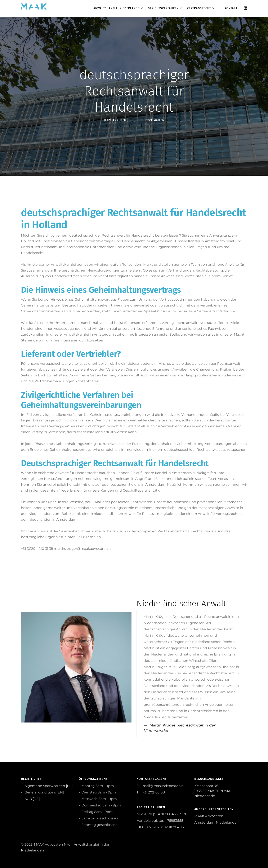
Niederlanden (32, 850)
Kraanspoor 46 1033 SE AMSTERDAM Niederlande (212, 791)
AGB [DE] (32, 799)
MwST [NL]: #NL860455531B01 (163, 814)
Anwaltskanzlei (86, 844)
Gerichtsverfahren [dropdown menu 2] (163, 8)
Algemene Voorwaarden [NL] (48, 786)
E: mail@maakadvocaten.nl (160, 786)
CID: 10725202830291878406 (160, 827)
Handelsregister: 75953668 (160, 821)
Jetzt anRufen (115, 120)
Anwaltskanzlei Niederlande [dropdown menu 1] (116, 8)
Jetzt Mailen (155, 120)
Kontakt (231, 8)
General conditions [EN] (44, 792)
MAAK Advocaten (209, 816)
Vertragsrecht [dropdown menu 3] (199, 8)
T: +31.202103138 (151, 792)
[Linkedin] (245, 8)
